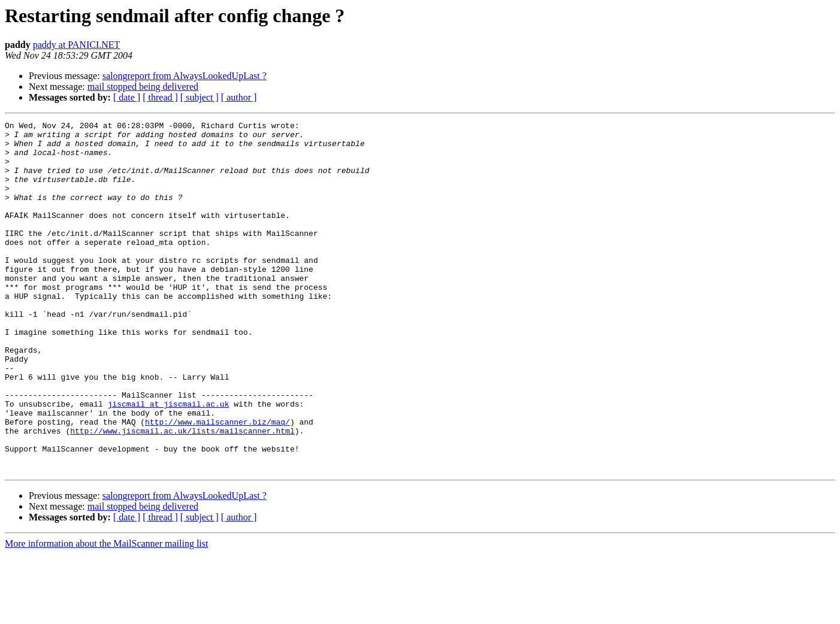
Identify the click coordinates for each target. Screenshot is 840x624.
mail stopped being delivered (143, 87)
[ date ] (127, 97)
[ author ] (239, 97)
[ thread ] (160, 97)
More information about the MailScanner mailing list (106, 614)
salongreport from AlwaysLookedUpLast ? (185, 76)
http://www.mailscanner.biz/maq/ (217, 483)
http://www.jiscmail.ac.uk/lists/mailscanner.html (182, 493)
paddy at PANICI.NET (77, 45)
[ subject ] (200, 97)
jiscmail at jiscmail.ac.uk (169, 461)
